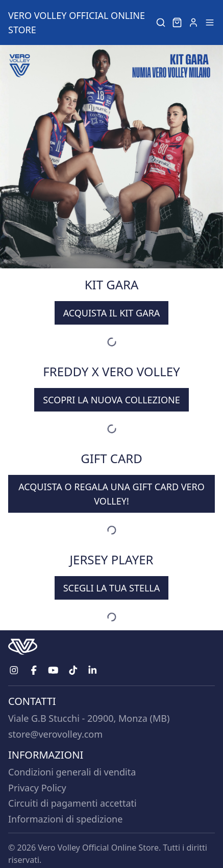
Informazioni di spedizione (65, 819)
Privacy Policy (37, 788)
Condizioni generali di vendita (72, 772)
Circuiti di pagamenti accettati (72, 803)
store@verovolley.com (55, 734)
